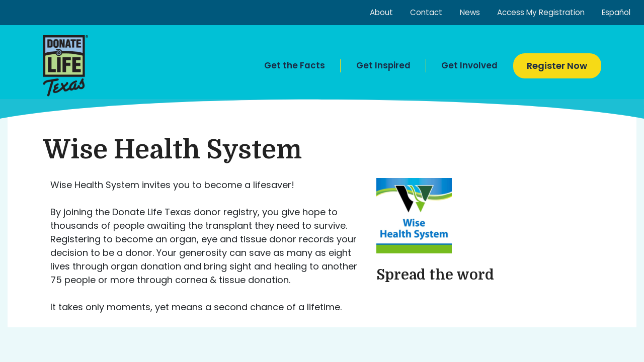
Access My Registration (541, 12)
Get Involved (469, 65)
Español (616, 12)
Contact (426, 12)
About (381, 12)
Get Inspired (383, 65)
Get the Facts (295, 65)
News (470, 12)
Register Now (557, 66)
